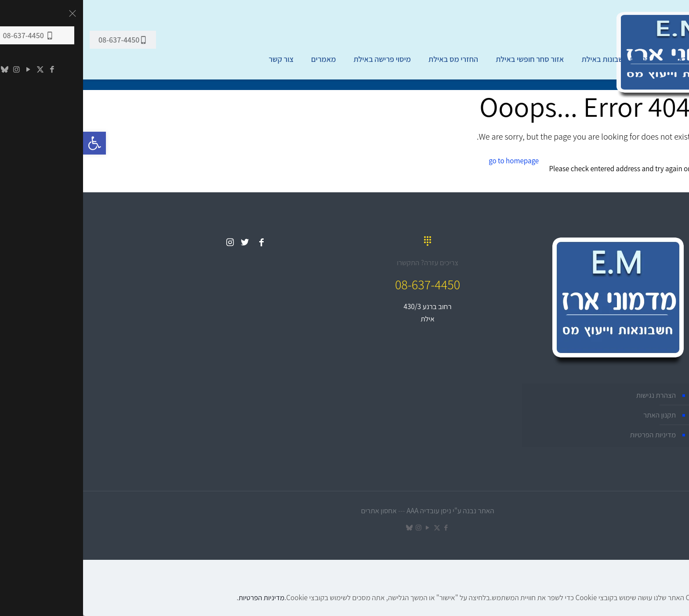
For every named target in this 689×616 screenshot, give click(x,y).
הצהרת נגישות (573, 395)
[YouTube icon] (345, 528)
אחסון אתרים (296, 511)
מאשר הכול (671, 611)
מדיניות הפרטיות (570, 435)
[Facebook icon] (363, 528)
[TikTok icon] (326, 528)
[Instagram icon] (335, 528)
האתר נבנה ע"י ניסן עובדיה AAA (367, 511)
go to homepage (431, 161)
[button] (11, 143)
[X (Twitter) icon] (354, 528)
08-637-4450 (40, 40)
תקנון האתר (577, 415)
